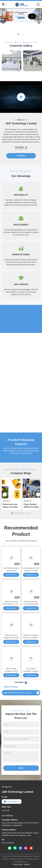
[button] (18, 34)
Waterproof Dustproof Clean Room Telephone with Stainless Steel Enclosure (31, 637)
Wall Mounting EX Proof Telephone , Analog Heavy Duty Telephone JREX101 (31, 570)
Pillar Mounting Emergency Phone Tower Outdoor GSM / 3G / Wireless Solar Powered (11, 670)
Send (21, 768)
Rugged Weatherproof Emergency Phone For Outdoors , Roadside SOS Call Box (18, 693)
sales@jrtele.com (12, 802)
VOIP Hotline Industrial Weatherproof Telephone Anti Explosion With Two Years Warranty (11, 570)
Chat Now (21, 156)
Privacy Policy (18, 864)
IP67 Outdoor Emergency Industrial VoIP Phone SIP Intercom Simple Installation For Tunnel (31, 670)
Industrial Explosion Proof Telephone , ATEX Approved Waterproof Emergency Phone (11, 603)
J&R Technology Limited (21, 123)
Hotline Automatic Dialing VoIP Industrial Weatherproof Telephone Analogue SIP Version (11, 637)
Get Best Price (11, 575)
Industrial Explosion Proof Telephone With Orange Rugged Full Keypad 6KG (31, 603)
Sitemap (26, 864)
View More (21, 147)
